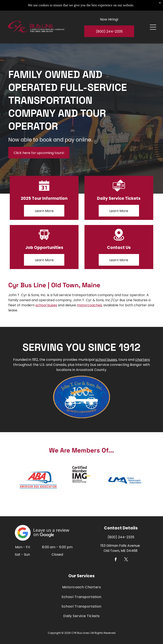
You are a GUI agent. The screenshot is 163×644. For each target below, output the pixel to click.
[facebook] (116, 560)
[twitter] (126, 560)
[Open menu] (153, 24)
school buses (46, 305)
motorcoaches (89, 305)
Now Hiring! (109, 16)
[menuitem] (81, 587)
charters (143, 360)
